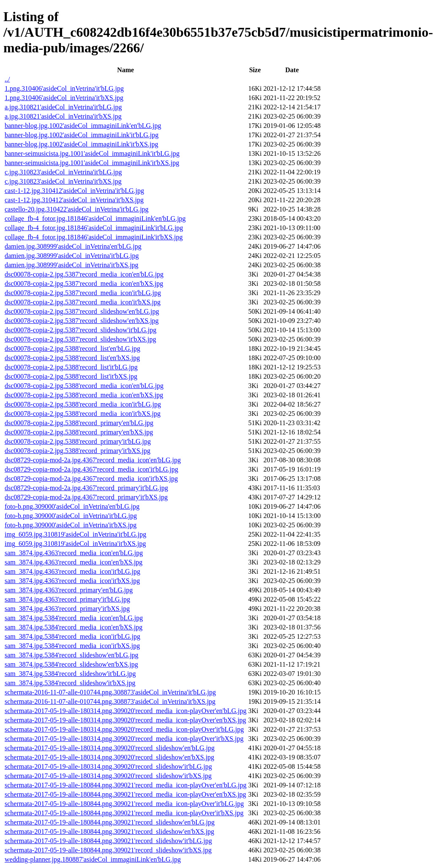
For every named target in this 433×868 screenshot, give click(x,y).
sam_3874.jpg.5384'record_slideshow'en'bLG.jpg (72, 655)
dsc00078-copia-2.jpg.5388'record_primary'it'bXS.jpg (78, 451)
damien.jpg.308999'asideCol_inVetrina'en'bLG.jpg (73, 246)
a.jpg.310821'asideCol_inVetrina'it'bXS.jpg (63, 116)
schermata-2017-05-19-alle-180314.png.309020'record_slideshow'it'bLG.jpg (108, 766)
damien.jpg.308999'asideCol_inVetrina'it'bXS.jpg (72, 265)
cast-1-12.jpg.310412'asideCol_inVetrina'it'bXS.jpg (74, 200)
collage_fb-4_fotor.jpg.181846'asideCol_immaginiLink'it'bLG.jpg (94, 228)
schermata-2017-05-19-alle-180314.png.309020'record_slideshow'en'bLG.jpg (110, 748)
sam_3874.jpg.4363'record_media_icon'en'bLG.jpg (74, 553)
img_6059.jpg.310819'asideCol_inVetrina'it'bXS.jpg (75, 544)
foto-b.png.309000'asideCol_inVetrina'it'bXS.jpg (71, 525)
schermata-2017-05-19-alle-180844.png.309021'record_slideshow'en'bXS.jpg (109, 831)
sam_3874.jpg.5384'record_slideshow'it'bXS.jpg (70, 683)
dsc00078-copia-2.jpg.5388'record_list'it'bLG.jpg (71, 367)
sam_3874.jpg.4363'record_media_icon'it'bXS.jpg (72, 581)
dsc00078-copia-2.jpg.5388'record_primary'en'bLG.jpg (79, 423)
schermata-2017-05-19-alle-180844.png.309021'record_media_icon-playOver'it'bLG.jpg (124, 804)
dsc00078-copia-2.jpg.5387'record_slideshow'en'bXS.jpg (82, 321)
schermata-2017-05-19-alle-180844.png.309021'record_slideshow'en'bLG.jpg (110, 822)
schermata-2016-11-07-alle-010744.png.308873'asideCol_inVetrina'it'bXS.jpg (110, 701)
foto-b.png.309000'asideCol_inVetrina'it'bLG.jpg (71, 516)
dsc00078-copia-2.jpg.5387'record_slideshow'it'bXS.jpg (80, 339)
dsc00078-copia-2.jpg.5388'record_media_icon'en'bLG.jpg (84, 386)
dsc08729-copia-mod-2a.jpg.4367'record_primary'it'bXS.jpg (86, 497)
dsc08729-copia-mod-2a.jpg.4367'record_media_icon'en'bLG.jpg (93, 460)
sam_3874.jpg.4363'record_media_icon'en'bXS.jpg (74, 562)
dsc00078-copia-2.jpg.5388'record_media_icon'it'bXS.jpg (83, 414)
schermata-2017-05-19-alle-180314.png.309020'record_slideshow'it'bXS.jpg (108, 776)
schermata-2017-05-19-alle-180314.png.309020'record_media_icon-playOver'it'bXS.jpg (124, 739)
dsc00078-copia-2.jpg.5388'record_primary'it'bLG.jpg (78, 441)
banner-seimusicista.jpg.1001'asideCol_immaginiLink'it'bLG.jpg (92, 153)
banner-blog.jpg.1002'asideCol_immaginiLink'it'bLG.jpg (82, 135)
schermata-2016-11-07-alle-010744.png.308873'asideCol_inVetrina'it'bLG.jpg (110, 692)
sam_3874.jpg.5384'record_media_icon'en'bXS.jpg (74, 627)
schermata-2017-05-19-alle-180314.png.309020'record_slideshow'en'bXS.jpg (109, 757)
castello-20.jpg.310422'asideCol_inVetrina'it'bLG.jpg (77, 209)
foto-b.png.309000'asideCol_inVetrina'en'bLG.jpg (72, 506)
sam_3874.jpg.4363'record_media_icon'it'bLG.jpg (72, 571)
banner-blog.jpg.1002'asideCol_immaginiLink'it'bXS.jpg (81, 144)
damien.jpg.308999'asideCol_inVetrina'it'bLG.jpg (72, 256)
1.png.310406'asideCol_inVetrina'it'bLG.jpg (64, 88)
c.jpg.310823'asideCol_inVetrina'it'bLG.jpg (63, 172)
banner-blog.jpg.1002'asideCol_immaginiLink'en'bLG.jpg (83, 126)
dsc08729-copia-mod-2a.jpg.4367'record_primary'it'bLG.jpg (86, 488)
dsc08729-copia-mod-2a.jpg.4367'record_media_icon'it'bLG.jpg (91, 469)
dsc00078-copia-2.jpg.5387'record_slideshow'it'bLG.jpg (80, 330)
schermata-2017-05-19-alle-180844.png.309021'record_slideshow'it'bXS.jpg (108, 850)
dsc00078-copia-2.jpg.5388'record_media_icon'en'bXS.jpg (84, 395)
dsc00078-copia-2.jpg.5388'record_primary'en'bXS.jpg (79, 432)
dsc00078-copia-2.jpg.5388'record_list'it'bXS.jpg (71, 376)
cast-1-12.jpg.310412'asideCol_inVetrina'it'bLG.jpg (74, 191)
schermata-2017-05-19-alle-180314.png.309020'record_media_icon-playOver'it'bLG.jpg (124, 729)
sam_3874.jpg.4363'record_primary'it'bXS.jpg (67, 609)
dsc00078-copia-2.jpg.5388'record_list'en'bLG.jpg (72, 349)
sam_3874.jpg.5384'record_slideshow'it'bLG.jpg (70, 674)
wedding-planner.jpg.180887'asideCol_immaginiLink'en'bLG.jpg (93, 859)
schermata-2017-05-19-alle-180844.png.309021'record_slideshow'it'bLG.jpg (108, 841)
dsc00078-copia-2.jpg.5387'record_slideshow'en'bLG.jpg (82, 311)
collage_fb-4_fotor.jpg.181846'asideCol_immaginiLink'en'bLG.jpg (95, 218)
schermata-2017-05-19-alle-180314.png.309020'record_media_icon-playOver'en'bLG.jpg (125, 711)
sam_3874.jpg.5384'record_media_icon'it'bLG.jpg (72, 636)
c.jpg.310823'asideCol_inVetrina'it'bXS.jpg (63, 181)
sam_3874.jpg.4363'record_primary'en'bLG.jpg (69, 590)
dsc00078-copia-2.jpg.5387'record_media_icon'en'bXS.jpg (84, 283)
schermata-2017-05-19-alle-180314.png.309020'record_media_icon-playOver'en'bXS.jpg (125, 720)
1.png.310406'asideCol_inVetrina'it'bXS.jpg (64, 98)
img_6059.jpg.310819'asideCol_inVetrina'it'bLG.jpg (75, 534)
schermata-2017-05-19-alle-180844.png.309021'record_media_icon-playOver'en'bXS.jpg (125, 794)
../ (7, 79)
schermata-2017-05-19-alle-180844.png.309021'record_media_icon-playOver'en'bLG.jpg (125, 785)
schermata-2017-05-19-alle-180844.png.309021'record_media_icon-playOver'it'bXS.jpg (124, 813)
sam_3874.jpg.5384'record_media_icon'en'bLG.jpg (74, 618)
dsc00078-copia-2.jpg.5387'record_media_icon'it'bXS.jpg (83, 302)
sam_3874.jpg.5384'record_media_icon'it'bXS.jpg (72, 646)
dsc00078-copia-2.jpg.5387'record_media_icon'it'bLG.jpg (83, 293)
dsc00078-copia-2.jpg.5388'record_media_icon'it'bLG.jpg (83, 404)
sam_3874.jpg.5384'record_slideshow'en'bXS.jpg (71, 664)
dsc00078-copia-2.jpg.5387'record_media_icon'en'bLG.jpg (84, 274)
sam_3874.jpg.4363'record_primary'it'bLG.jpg (67, 599)
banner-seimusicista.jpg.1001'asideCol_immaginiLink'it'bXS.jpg (92, 163)
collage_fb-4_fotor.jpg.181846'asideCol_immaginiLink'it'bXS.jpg (94, 237)
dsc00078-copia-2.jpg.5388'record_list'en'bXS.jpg (72, 358)
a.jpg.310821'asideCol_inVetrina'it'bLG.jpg (63, 107)
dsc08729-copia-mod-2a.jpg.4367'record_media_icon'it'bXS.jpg (91, 479)
